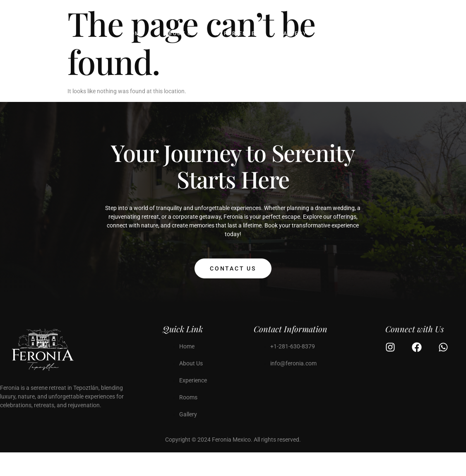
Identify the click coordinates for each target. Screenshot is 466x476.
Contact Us (233, 268)
